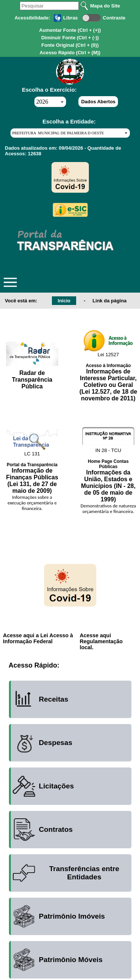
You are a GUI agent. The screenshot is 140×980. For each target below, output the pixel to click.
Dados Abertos (98, 102)
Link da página (110, 301)
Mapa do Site (105, 6)
